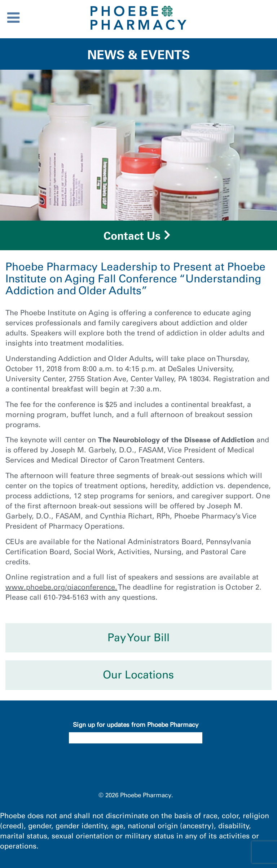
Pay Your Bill (138, 638)
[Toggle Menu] (13, 18)
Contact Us (132, 236)
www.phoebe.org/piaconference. (61, 587)
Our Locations (138, 675)
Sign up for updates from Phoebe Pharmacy (136, 725)
